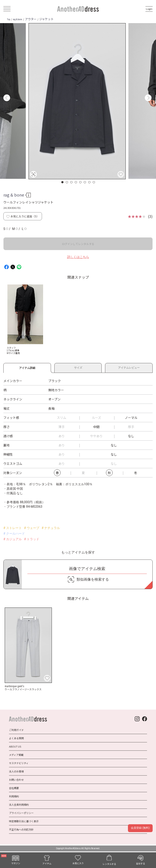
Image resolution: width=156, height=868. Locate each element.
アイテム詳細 (27, 367)
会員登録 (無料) (140, 828)
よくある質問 (16, 738)
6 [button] (85, 182)
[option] (77, 101)
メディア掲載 (16, 755)
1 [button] (63, 182)
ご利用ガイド (16, 730)
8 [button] (94, 182)
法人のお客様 (16, 771)
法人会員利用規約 (19, 805)
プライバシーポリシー (21, 813)
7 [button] (90, 182)
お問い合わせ (16, 780)
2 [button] (67, 182)
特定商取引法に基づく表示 (24, 821)
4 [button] (76, 182)
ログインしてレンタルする (78, 244)
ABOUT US (15, 746)
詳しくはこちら (78, 257)
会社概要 (14, 788)
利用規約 (14, 796)
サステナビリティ (19, 763)
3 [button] (72, 182)
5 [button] (81, 182)
